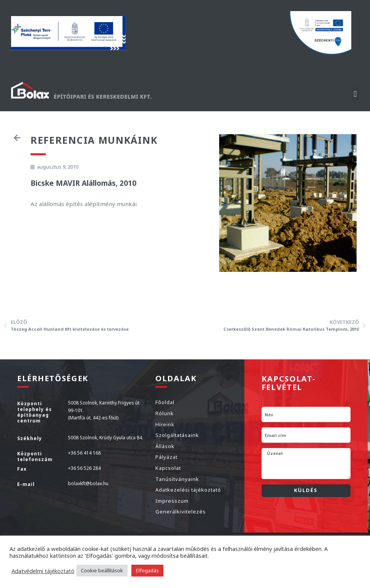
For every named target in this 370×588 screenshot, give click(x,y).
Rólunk (165, 413)
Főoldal (165, 402)
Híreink (165, 424)
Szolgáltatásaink (177, 435)
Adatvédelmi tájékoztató (43, 571)
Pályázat (166, 457)
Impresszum (172, 501)
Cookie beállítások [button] (102, 570)
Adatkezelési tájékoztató (188, 490)
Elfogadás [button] (147, 570)
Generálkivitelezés (181, 512)
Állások (165, 446)
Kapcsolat (168, 468)
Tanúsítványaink (177, 479)
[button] (355, 94)
